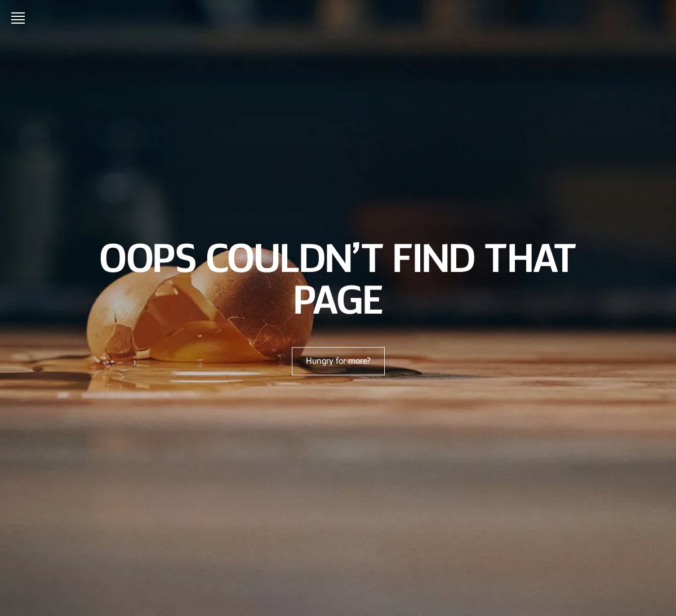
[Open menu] (20, 18)
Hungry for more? (338, 361)
